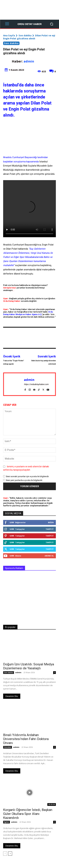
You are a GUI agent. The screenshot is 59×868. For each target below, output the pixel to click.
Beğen (51, 522)
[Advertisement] (29, 10)
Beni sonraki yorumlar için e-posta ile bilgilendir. (28, 476)
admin (29, 61)
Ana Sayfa (9, 35)
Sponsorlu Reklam (14, 568)
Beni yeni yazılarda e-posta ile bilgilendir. (24, 480)
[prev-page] (5, 854)
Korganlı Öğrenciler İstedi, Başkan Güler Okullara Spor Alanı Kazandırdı (28, 814)
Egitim (7, 822)
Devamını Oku (12, 696)
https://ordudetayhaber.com (36, 384)
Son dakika (25, 35)
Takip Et (50, 529)
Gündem (8, 747)
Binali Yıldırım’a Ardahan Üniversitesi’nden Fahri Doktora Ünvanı (26, 739)
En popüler (10, 627)
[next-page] (10, 854)
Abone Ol (49, 556)
